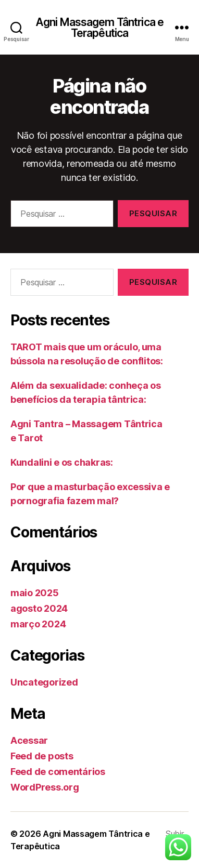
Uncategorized (44, 682)
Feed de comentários (58, 772)
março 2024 (38, 624)
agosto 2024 (39, 608)
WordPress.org (45, 787)
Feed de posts (42, 756)
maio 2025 (35, 593)
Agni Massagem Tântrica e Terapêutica (99, 28)
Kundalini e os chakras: (62, 462)
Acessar (29, 740)
